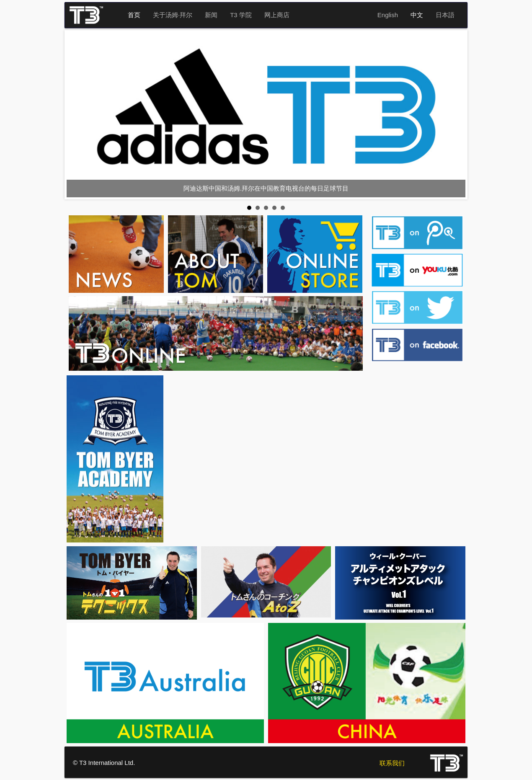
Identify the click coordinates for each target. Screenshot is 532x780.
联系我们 (392, 763)
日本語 (445, 15)
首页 (134, 15)
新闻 (211, 15)
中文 (417, 15)
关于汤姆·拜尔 (173, 15)
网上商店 (277, 15)
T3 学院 (241, 15)
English (388, 15)
